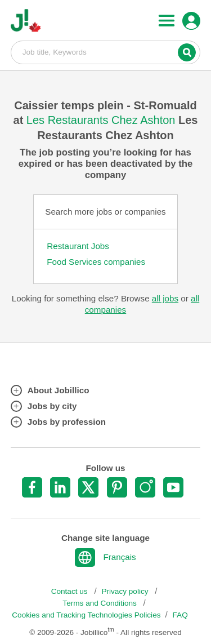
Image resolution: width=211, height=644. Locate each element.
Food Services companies (96, 262)
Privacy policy (126, 591)
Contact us (71, 591)
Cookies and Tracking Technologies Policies (86, 615)
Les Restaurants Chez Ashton (102, 120)
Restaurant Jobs (78, 246)
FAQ (180, 615)
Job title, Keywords (106, 52)
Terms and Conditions (100, 603)
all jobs (165, 298)
